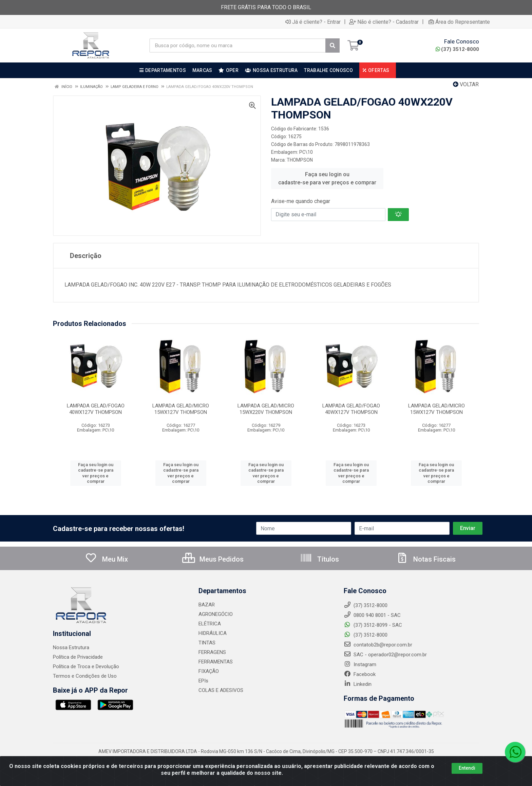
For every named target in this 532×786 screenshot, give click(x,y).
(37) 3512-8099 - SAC (373, 625)
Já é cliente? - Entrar (313, 22)
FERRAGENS (212, 652)
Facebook (360, 674)
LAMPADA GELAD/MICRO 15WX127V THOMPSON (181, 409)
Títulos (319, 559)
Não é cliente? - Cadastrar (384, 22)
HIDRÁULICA (213, 633)
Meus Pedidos (213, 559)
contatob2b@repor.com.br (378, 645)
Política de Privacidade (78, 657)
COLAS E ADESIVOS (221, 690)
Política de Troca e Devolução (86, 666)
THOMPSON (300, 160)
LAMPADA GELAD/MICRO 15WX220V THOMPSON (266, 409)
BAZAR (207, 605)
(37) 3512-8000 (457, 49)
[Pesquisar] (332, 45)
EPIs (203, 681)
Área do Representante (459, 22)
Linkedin (358, 684)
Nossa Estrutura (71, 647)
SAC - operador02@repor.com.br (385, 655)
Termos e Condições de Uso (85, 676)
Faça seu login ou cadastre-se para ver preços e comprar (327, 178)
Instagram (360, 664)
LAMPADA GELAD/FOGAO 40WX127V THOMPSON (96, 409)
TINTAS (207, 643)
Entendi (467, 768)
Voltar (466, 84)
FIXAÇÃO (209, 671)
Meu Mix (106, 559)
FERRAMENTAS (216, 662)
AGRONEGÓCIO (216, 614)
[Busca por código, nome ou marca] (237, 45)
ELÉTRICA (210, 624)
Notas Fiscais (426, 559)
